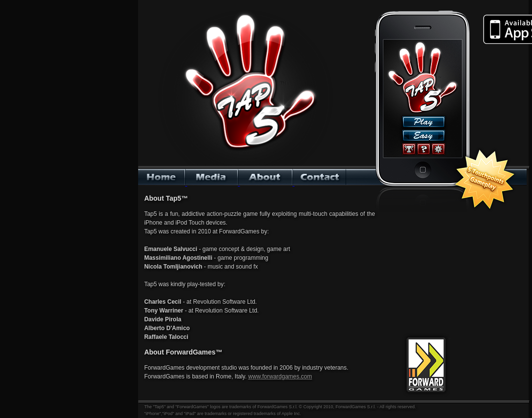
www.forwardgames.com (280, 376)
